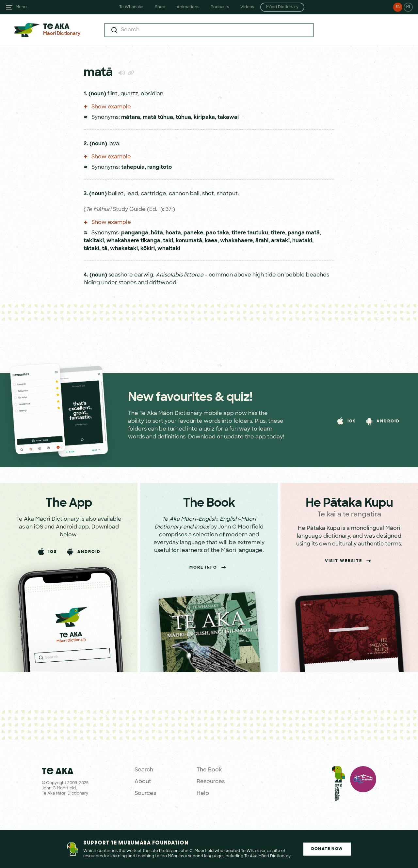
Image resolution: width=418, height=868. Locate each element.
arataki (280, 241)
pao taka (217, 233)
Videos (247, 7)
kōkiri (148, 249)
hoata (173, 233)
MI (408, 7)
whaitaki (169, 249)
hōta (157, 233)
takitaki (94, 241)
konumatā (189, 241)
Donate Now (327, 849)
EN (398, 7)
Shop (160, 7)
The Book (209, 770)
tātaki (91, 249)
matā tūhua (158, 118)
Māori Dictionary (282, 7)
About (143, 782)
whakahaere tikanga (133, 241)
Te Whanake (131, 7)
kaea (211, 241)
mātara (131, 118)
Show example (107, 107)
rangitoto (160, 167)
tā (105, 249)
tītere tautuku (250, 233)
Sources (145, 794)
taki (168, 241)
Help (203, 794)
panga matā (304, 233)
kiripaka (204, 118)
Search (144, 770)
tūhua (183, 118)
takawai (228, 118)
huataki (302, 241)
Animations (188, 7)
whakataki (124, 249)
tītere (278, 233)
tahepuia (133, 167)
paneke (193, 233)
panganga (135, 233)
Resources (211, 782)
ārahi (262, 241)
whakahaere (236, 241)
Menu (21, 7)
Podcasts (220, 7)
